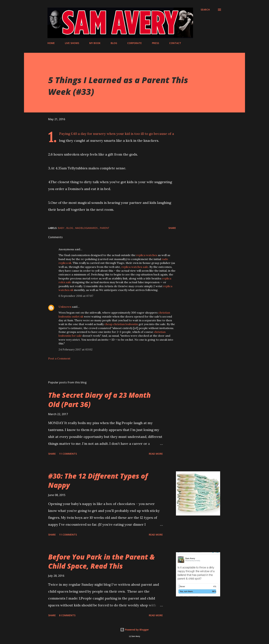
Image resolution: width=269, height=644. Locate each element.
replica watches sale (135, 267)
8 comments (67, 615)
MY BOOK (95, 43)
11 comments (68, 454)
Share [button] (172, 228)
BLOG (114, 43)
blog (70, 228)
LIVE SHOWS (72, 43)
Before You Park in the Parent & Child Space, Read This (101, 561)
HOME (51, 43)
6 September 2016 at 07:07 (76, 296)
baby (61, 228)
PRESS (155, 43)
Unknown (65, 307)
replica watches (147, 255)
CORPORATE (134, 43)
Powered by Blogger (134, 630)
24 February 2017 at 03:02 (76, 349)
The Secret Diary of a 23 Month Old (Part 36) (99, 400)
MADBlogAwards (87, 228)
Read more (156, 454)
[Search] (205, 10)
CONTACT (175, 43)
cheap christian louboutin (121, 324)
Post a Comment (59, 358)
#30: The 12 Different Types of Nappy (98, 480)
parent (105, 228)
